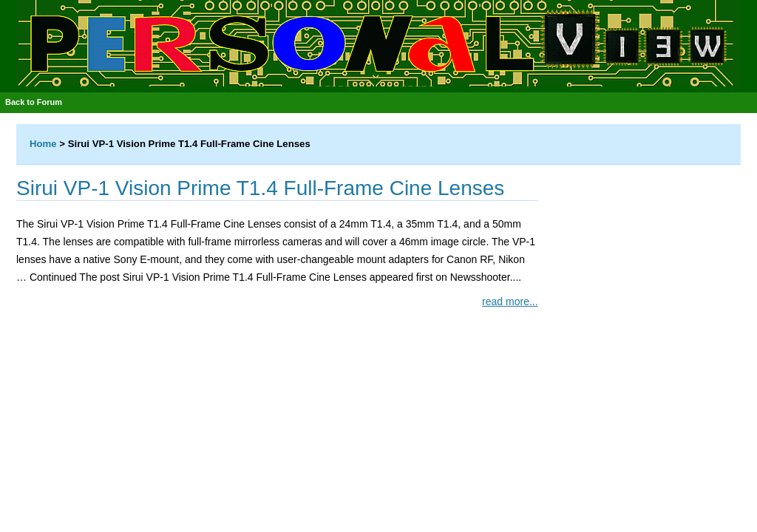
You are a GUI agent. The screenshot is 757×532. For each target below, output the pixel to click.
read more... (510, 301)
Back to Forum (34, 102)
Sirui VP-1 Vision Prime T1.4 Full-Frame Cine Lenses (260, 188)
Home (43, 144)
